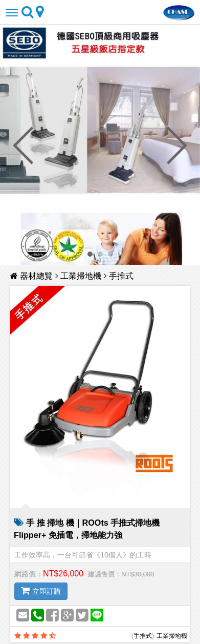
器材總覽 (33, 275)
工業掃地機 (81, 275)
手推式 (121, 275)
